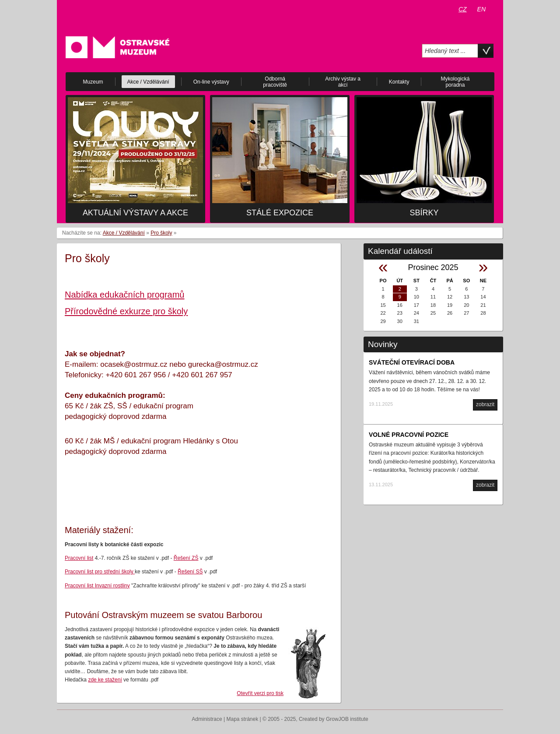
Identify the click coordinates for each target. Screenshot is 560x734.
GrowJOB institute (347, 719)
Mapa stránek (243, 719)
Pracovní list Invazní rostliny (97, 586)
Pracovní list (79, 558)
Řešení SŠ (190, 572)
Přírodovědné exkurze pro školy (126, 311)
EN (481, 9)
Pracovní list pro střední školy (100, 572)
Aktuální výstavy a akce (135, 213)
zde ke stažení (105, 680)
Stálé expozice (280, 213)
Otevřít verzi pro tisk (260, 693)
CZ (463, 9)
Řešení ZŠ (186, 558)
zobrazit (485, 404)
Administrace (207, 719)
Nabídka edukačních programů (125, 295)
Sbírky (424, 213)
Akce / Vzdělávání (124, 233)
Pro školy (161, 233)
